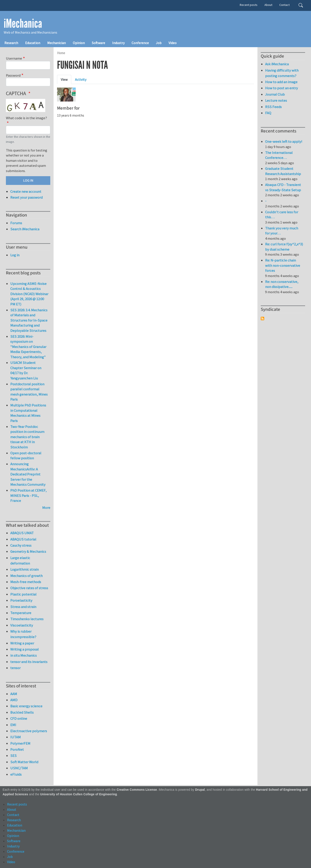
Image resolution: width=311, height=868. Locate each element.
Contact (284, 5)
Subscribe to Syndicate (262, 319)
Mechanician (56, 43)
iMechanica (23, 24)
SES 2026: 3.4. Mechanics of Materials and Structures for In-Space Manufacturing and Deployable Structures (29, 320)
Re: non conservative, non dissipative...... (282, 284)
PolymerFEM (20, 743)
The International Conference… (279, 155)
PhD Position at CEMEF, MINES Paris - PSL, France (28, 495)
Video (173, 43)
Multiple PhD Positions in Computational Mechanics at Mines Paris (28, 413)
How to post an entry (281, 88)
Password (13, 75)
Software (98, 43)
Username (14, 58)
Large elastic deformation (20, 561)
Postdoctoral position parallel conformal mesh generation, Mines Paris (29, 392)
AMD (14, 700)
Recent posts (249, 5)
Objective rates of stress (29, 588)
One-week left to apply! (284, 141)
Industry (118, 43)
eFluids (16, 774)
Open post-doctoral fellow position (26, 456)
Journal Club (275, 94)
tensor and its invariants (29, 662)
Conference (140, 43)
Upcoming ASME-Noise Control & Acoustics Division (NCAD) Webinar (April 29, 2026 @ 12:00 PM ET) (29, 294)
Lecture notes (276, 100)
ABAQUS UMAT (22, 533)
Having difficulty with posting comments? (282, 73)
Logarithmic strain (24, 569)
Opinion (79, 43)
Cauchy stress (21, 545)
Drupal (200, 790)
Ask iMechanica (277, 64)
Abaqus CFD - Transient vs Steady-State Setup (283, 187)
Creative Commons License (137, 790)
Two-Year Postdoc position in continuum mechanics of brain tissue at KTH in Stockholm (27, 437)
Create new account (26, 191)
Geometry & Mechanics (28, 551)
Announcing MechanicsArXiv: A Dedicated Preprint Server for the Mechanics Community (28, 474)
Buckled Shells (22, 712)
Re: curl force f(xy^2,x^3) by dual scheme (284, 247)
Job (159, 43)
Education (33, 43)
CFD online (19, 718)
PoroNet (17, 749)
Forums (16, 223)
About (268, 5)
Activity (81, 79)
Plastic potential (23, 594)
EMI (13, 725)
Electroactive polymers (29, 731)
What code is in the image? (26, 118)
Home (61, 53)
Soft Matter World (24, 762)
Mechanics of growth (26, 576)
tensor (15, 668)
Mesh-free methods (26, 582)
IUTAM (16, 737)
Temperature (21, 613)
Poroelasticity (21, 600)
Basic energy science (26, 706)
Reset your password (26, 197)
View (64, 79)
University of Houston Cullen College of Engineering (79, 794)
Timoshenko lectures (27, 619)
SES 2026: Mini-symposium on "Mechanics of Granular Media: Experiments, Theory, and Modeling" (28, 347)
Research (11, 43)
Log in (15, 255)
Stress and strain (23, 607)
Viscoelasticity (22, 625)
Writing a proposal (24, 649)
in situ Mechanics (23, 655)
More (46, 508)
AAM (14, 694)
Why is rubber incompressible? (23, 634)
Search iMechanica (25, 229)
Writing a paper (22, 643)
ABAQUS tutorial (23, 539)
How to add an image (281, 82)
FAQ (268, 113)
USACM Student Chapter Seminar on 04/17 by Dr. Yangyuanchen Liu (26, 370)
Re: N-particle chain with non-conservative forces (283, 265)
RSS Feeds (273, 107)
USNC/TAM (19, 768)
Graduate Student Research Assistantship (283, 171)
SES (13, 756)
